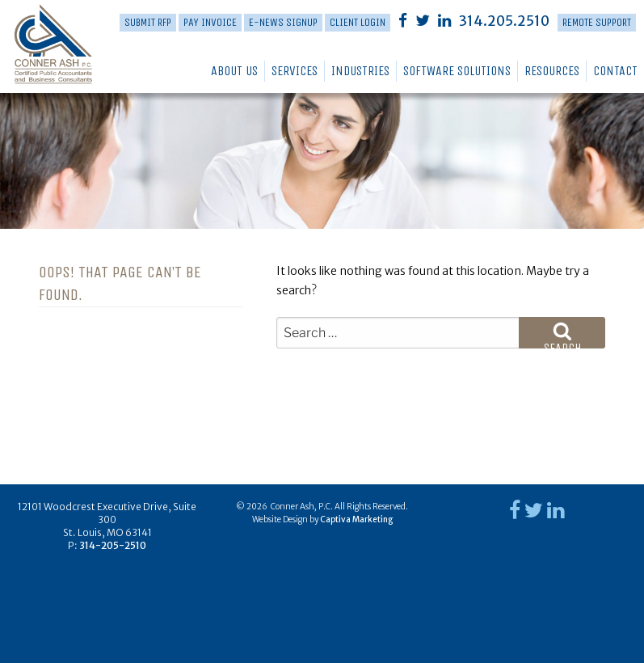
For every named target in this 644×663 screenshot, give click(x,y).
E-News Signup (283, 22)
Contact (615, 71)
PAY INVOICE (210, 22)
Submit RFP (148, 22)
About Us (234, 71)
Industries (360, 71)
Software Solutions (457, 71)
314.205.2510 (504, 21)
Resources (552, 71)
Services (295, 71)
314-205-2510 (113, 545)
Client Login (358, 22)
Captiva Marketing (356, 519)
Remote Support (597, 22)
